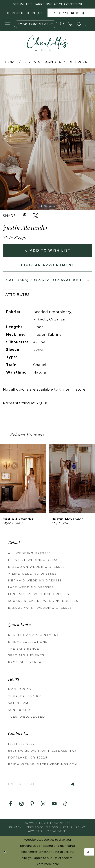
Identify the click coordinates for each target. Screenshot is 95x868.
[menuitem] (24, 13)
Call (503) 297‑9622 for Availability (48, 280)
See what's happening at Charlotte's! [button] (47, 4)
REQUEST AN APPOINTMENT (34, 635)
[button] (8, 24)
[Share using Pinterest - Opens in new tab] (25, 216)
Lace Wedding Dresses (31, 587)
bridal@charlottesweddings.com (43, 764)
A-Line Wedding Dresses (32, 574)
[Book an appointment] (35, 24)
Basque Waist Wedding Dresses (40, 608)
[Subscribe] (67, 784)
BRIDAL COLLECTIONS (28, 642)
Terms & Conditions (42, 827)
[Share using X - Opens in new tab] (36, 216)
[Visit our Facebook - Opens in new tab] (11, 804)
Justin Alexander (42, 62)
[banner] (47, 43)
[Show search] (63, 24)
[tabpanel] (47, 139)
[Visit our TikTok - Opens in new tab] (65, 804)
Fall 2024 (77, 62)
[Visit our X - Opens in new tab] (43, 804)
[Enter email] (41, 784)
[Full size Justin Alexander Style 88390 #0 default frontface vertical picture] (47, 139)
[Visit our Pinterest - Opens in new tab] (32, 804)
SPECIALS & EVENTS (26, 655)
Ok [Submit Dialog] (89, 852)
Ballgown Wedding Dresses (37, 567)
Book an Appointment (48, 265)
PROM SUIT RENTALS (27, 662)
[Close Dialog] (5, 852)
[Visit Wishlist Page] (79, 24)
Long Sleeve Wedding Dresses (39, 594)
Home (11, 62)
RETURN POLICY (75, 827)
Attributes (17, 295)
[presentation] (23, 479)
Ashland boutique (71, 13)
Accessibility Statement (47, 831)
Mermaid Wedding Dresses (35, 580)
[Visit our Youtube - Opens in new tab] (54, 804)
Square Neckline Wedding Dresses (43, 601)
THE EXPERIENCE (24, 649)
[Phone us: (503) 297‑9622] (71, 24)
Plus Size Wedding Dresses (36, 560)
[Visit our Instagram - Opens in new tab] (21, 804)
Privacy (15, 827)
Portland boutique (24, 13)
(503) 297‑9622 (22, 744)
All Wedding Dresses (30, 553)
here (56, 864)
